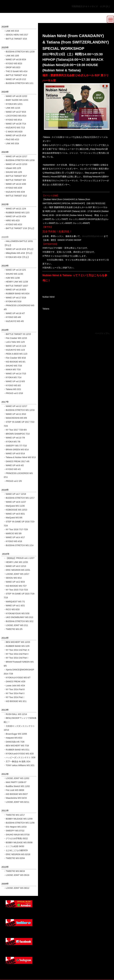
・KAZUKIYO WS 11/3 (14, 350)
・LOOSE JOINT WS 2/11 (16, 625)
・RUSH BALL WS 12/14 (15, 714)
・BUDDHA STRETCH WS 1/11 (19, 83)
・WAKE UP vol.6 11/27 (15, 502)
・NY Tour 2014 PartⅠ (14, 697)
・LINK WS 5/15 (11, 31)
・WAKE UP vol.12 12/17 (15, 406)
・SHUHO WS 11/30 (13, 274)
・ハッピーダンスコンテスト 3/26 (20, 757)
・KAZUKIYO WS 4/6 (14, 321)
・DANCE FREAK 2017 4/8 (16, 461)
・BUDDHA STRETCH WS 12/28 (19, 52)
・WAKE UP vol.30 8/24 (15, 59)
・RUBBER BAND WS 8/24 (17, 294)
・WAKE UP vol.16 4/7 (14, 313)
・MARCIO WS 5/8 (13, 533)
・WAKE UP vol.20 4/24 (15, 216)
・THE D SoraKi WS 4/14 (16, 71)
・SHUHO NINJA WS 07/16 (17, 835)
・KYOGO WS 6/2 (12, 385)
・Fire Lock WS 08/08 (14, 790)
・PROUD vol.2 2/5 (13, 481)
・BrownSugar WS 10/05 (15, 734)
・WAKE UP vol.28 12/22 (15, 96)
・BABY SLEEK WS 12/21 (16, 100)
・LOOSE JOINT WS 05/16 (16, 875)
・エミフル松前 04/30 (14, 846)
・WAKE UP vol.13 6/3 (14, 381)
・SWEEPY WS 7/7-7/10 (15, 446)
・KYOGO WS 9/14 (13, 120)
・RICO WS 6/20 (12, 609)
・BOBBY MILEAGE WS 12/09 (18, 819)
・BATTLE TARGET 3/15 (15, 39)
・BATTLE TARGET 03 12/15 (17, 334)
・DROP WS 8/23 (12, 67)
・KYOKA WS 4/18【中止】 (17, 257)
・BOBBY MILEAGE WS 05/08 (18, 842)
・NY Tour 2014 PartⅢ (14, 689)
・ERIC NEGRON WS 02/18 (17, 854)
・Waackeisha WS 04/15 (15, 798)
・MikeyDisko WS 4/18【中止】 (18, 253)
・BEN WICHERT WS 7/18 (16, 746)
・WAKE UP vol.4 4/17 (14, 537)
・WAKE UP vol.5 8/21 (14, 514)
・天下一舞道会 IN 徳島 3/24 (17, 761)
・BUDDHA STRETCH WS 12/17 (19, 498)
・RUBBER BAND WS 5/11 (17, 750)
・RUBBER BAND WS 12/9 (17, 646)
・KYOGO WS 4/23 (13, 224)
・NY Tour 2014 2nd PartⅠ (16, 658)
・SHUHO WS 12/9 (13, 172)
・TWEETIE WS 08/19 (14, 871)
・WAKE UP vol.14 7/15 (15, 374)
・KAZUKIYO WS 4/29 (14, 192)
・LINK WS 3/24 (11, 143)
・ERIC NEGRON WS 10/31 (17, 570)
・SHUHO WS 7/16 (13, 366)
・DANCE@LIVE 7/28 (14, 742)
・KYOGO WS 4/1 (12, 469)
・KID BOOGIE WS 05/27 (16, 794)
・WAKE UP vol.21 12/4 (15, 209)
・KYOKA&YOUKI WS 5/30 (17, 613)
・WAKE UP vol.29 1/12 (15, 79)
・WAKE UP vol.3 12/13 (15, 566)
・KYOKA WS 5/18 (13, 301)
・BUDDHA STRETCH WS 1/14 (19, 545)
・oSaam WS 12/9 (12, 168)
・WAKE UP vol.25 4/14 (15, 135)
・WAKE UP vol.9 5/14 (14, 454)
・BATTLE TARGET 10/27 (16, 286)
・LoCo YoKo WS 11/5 (14, 342)
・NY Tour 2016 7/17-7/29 (16, 529)
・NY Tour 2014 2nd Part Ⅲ (17, 650)
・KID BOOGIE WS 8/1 (15, 362)
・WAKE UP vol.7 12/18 (15, 494)
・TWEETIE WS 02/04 (14, 858)
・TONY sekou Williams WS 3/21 (19, 765)
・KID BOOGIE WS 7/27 (15, 586)
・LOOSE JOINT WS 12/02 (16, 778)
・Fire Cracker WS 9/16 (15, 358)
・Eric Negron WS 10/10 (15, 827)
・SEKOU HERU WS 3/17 (16, 35)
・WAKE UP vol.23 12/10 (15, 164)
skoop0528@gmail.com (93, 236)
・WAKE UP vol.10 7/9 (14, 438)
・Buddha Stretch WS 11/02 (17, 786)
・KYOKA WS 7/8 (12, 442)
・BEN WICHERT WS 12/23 (17, 642)
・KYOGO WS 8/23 (13, 63)
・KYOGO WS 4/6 (12, 317)
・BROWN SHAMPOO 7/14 (17, 434)
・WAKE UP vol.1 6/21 (14, 606)
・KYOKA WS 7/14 (13, 377)
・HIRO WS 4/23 (12, 220)
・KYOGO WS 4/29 (13, 188)
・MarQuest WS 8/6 (13, 518)
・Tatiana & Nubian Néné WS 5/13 (20, 457)
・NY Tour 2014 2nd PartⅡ (16, 654)
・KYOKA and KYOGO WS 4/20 (19, 754)
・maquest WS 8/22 (13, 738)
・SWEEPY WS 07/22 (14, 831)
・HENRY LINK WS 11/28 (16, 282)
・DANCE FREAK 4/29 (14, 682)
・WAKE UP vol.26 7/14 (15, 124)
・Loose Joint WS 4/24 (14, 686)
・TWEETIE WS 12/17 (14, 815)
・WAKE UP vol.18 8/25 (15, 290)
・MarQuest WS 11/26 (14, 506)
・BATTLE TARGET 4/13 (15, 75)
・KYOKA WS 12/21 (13, 104)
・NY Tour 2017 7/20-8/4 (15, 430)
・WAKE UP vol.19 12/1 (15, 270)
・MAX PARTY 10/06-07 (15, 782)
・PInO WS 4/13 (11, 139)
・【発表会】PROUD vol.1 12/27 (19, 558)
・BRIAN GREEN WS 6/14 (16, 450)
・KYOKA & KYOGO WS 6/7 (17, 678)
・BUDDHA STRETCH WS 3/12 (19, 621)
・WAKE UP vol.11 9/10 (15, 414)
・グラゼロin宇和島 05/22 (16, 838)
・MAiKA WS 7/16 (12, 370)
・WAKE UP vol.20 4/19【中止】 (19, 249)
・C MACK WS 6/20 (13, 132)
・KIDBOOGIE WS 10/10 (15, 510)
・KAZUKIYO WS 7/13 (14, 128)
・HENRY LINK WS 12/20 (16, 562)
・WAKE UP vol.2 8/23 (14, 582)
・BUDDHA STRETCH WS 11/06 (19, 823)
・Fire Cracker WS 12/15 (15, 338)
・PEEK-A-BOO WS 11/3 (16, 354)
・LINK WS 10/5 (11, 56)
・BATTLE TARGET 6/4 (15, 180)
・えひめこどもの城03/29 (16, 850)
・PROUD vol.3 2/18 (13, 393)
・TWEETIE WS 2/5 (13, 629)
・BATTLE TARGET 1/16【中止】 (19, 228)
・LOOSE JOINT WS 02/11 (16, 802)
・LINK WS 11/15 (12, 108)
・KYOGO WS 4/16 (13, 541)
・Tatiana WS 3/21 (12, 389)
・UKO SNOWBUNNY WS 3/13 (18, 617)
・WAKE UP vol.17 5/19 (15, 298)
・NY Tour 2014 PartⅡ (14, 693)
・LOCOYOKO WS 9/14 (15, 116)
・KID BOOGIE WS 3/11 (15, 701)
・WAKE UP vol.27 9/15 (15, 112)
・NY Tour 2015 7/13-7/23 (16, 590)
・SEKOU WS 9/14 (13, 578)
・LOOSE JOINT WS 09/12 (16, 888)
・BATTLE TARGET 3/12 (15, 196)
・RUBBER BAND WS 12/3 (17, 213)
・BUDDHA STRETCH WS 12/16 (19, 160)
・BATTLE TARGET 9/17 (15, 176)
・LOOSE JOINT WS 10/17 (16, 574)
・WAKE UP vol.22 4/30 (15, 184)
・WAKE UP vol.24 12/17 (15, 156)
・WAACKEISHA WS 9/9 (15, 418)
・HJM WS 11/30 (12, 278)
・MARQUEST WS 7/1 (14, 602)
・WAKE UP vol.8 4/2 (14, 465)
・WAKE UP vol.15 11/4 (15, 346)
